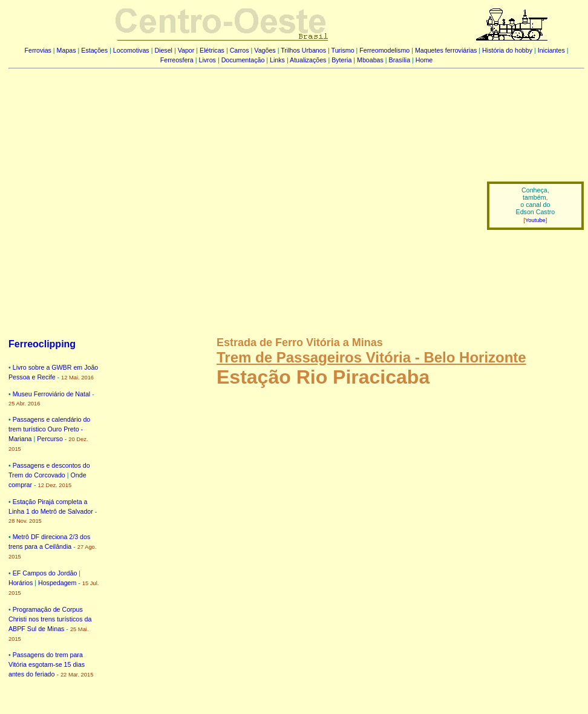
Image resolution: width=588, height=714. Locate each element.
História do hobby (507, 50)
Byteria (341, 60)
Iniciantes (551, 50)
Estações (94, 50)
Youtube (535, 220)
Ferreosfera (177, 60)
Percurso (50, 439)
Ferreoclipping (42, 344)
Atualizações (308, 60)
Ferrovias (38, 50)
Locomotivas (131, 50)
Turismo (343, 50)
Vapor (186, 50)
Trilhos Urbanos (303, 50)
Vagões (265, 50)
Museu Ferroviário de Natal (52, 394)
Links (277, 60)
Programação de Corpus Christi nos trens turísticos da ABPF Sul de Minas (50, 619)
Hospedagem (57, 583)
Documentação (243, 60)
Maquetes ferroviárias (446, 50)
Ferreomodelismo (384, 50)
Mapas (67, 50)
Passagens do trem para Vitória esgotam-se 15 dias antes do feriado (47, 664)
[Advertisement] (113, 197)
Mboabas (370, 60)
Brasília (400, 60)
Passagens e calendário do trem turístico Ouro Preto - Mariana (49, 429)
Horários (21, 583)
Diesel (163, 50)
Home (424, 60)
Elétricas (212, 50)
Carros (240, 50)
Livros (207, 60)
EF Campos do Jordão (45, 573)
